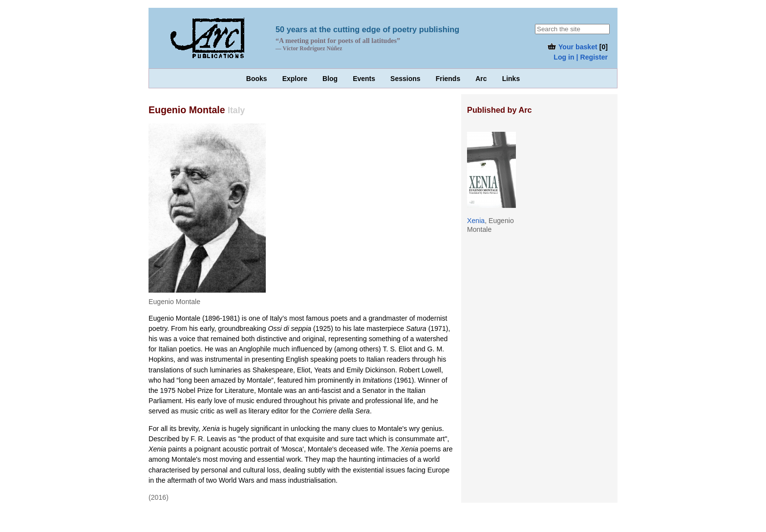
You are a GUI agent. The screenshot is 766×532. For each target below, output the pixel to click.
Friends (448, 79)
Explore (295, 79)
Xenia (476, 221)
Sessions (405, 79)
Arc (481, 79)
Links (511, 79)
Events (364, 79)
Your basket (572, 47)
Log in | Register (581, 57)
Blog (330, 79)
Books (257, 79)
